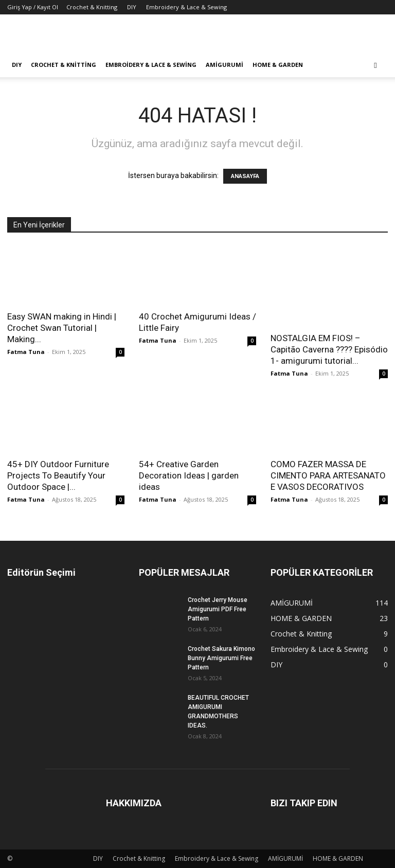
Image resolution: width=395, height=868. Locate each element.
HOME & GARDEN (278, 65)
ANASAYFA (245, 176)
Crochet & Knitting (92, 7)
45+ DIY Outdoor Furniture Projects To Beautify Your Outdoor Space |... (58, 475)
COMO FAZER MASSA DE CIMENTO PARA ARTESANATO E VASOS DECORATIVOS (328, 475)
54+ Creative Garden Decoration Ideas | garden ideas (189, 475)
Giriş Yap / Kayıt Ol (33, 7)
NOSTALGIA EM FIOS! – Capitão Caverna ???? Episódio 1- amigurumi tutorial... (329, 349)
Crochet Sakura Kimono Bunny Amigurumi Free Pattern (221, 658)
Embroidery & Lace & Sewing (186, 7)
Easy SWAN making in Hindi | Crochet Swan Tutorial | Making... (62, 328)
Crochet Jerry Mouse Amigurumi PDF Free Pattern (218, 609)
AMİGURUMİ (225, 65)
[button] (375, 65)
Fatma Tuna (26, 352)
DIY (132, 7)
